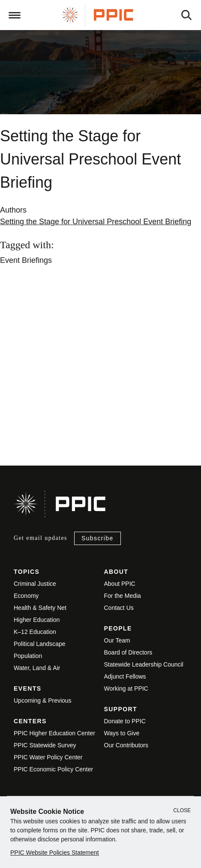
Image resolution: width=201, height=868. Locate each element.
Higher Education (37, 620)
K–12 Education (35, 632)
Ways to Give (122, 733)
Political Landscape (40, 644)
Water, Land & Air (37, 668)
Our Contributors (126, 745)
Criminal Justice (35, 584)
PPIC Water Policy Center (48, 757)
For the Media (123, 596)
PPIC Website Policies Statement (55, 853)
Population (28, 656)
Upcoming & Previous (43, 700)
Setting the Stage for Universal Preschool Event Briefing (96, 222)
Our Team (117, 640)
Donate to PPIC (125, 721)
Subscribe (97, 538)
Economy (26, 596)
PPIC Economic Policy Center (53, 769)
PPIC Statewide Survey (45, 745)
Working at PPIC (126, 688)
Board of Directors (128, 652)
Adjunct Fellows (125, 676)
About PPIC (120, 584)
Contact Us (119, 608)
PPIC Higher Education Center (54, 733)
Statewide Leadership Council (144, 664)
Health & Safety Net (40, 608)
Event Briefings (26, 260)
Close (182, 810)
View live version (28, 410)
